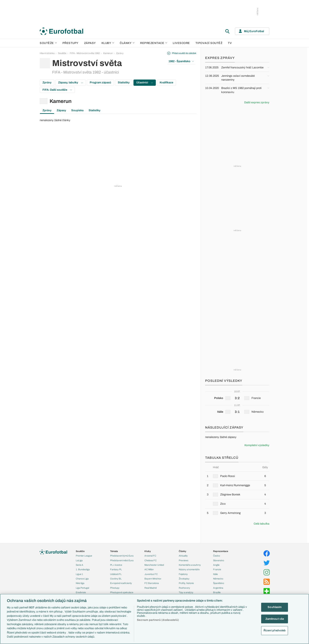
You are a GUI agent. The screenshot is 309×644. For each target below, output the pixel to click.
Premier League (84, 556)
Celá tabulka (261, 524)
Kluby (108, 43)
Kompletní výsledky (257, 445)
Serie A (80, 565)
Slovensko (219, 560)
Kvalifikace (166, 83)
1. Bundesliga (83, 569)
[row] (237, 476)
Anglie (216, 565)
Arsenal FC (150, 556)
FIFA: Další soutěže (57, 90)
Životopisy (184, 579)
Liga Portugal (82, 588)
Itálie (215, 574)
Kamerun (108, 53)
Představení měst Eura (122, 560)
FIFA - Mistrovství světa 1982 (85, 53)
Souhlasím (275, 607)
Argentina (218, 588)
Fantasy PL (116, 569)
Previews (184, 560)
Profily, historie (186, 583)
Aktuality (183, 556)
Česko (217, 556)
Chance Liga (82, 579)
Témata (114, 551)
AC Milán (149, 569)
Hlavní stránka (47, 53)
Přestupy (70, 43)
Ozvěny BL (116, 579)
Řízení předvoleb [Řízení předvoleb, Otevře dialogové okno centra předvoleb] (275, 630)
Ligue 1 (79, 574)
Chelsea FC (151, 560)
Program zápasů (100, 83)
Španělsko (219, 583)
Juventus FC (151, 574)
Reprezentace (154, 43)
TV (230, 43)
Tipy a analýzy (186, 592)
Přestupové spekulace (122, 592)
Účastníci (145, 83)
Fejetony (183, 574)
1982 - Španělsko (181, 61)
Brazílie (217, 592)
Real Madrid (151, 588)
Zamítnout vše (275, 619)
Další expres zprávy (257, 102)
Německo (218, 579)
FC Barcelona (152, 583)
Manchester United (154, 565)
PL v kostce (116, 565)
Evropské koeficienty (121, 583)
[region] (154, 619)
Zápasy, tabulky (71, 83)
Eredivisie (81, 592)
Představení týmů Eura (122, 556)
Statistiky (124, 83)
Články (183, 551)
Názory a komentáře (189, 569)
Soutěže (48, 43)
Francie (217, 569)
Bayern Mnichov (153, 579)
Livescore (181, 43)
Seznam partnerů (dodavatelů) (158, 620)
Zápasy (90, 43)
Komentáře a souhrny (190, 565)
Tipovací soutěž (209, 43)
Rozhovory (184, 588)
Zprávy (120, 53)
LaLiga (79, 560)
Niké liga (80, 583)
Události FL (116, 574)
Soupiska (77, 110)
